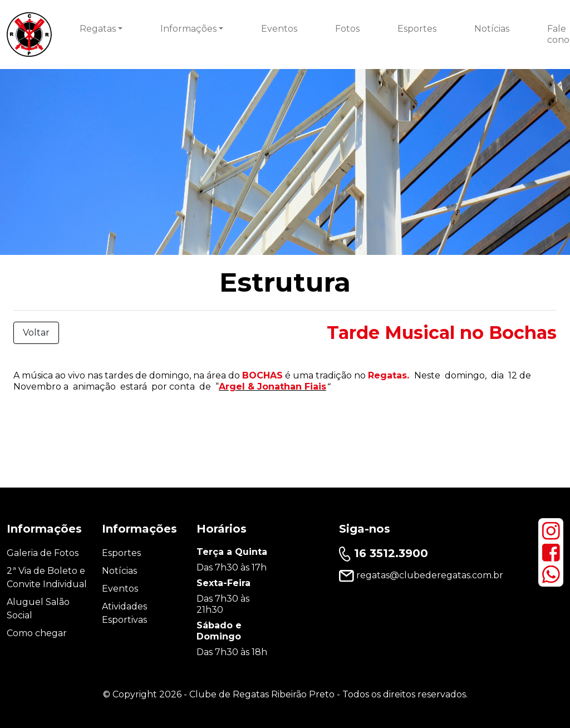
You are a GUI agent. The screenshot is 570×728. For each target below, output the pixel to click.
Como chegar (37, 633)
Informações (188, 29)
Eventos (279, 29)
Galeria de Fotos (43, 553)
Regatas (98, 29)
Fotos (347, 29)
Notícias (492, 29)
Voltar (36, 333)
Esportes (417, 29)
